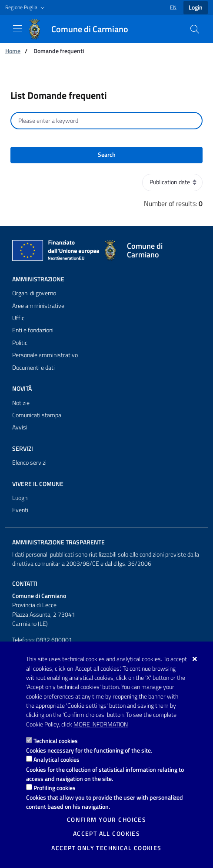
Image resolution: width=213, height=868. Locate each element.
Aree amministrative (38, 306)
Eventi (20, 510)
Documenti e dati (33, 368)
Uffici (19, 318)
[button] (26, 8)
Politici (20, 343)
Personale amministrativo (45, 355)
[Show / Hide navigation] (17, 28)
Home (13, 51)
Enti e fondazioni (33, 330)
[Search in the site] (195, 29)
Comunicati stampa (37, 415)
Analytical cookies (57, 759)
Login (196, 7)
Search (107, 155)
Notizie (21, 403)
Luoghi (20, 498)
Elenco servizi (29, 463)
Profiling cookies (55, 788)
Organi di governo (34, 293)
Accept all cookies (107, 834)
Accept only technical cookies (106, 848)
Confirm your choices (106, 820)
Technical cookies (56, 741)
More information (101, 724)
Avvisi (20, 427)
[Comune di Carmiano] (83, 29)
